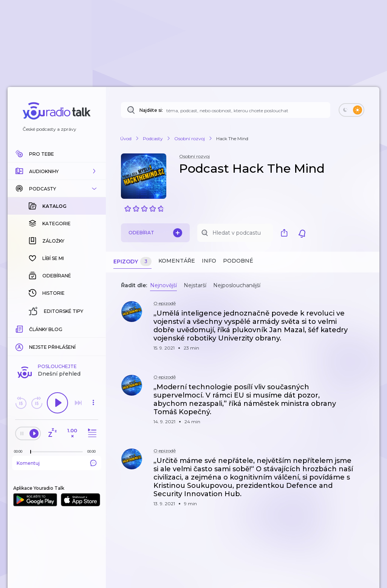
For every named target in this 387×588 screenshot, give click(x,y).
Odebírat (155, 233)
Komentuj (57, 340)
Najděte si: (151, 110)
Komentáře (177, 261)
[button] (57, 171)
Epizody (132, 262)
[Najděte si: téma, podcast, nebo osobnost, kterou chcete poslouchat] (226, 110)
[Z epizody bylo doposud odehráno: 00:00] (20, 328)
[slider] (31, 329)
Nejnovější (163, 285)
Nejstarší (195, 285)
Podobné (238, 261)
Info (209, 261)
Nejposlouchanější (237, 285)
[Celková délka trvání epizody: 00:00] (93, 328)
